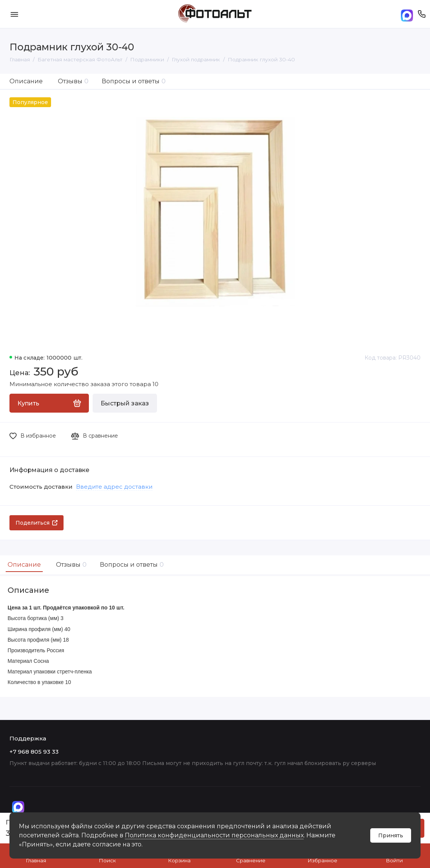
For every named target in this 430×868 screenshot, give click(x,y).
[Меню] (14, 14)
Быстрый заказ (125, 403)
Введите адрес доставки (114, 487)
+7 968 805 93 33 (34, 752)
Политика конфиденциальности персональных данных (214, 835)
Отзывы (73, 81)
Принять (391, 835)
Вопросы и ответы (134, 81)
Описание (26, 81)
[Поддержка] (421, 14)
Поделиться (36, 523)
